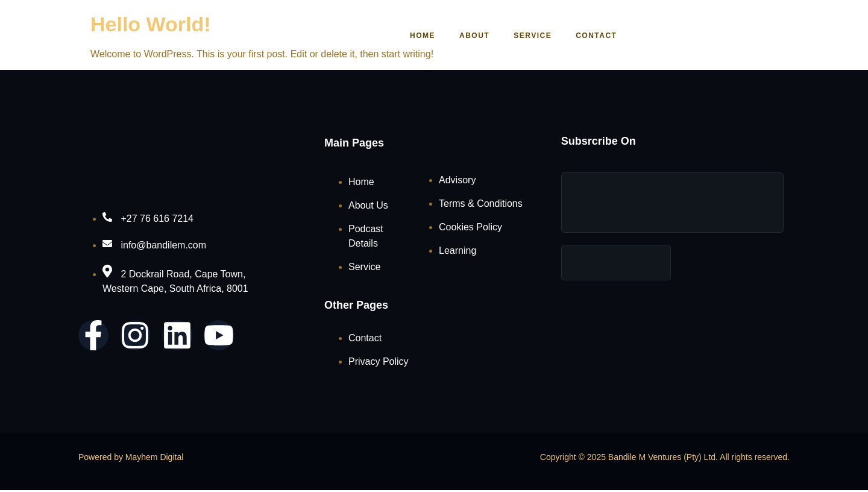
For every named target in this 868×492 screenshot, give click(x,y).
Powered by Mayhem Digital (131, 458)
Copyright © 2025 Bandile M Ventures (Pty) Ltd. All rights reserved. (665, 458)
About (467, 35)
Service (525, 35)
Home (415, 35)
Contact (589, 35)
